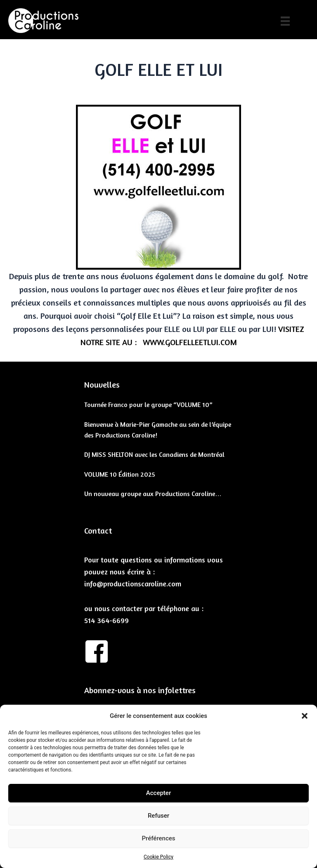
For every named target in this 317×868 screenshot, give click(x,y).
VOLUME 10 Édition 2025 (120, 474)
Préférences (158, 838)
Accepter (158, 793)
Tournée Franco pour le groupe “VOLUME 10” (148, 405)
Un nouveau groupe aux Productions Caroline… (153, 494)
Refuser (158, 816)
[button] (305, 716)
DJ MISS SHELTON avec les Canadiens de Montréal (154, 454)
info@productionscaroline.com (133, 583)
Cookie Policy (158, 857)
